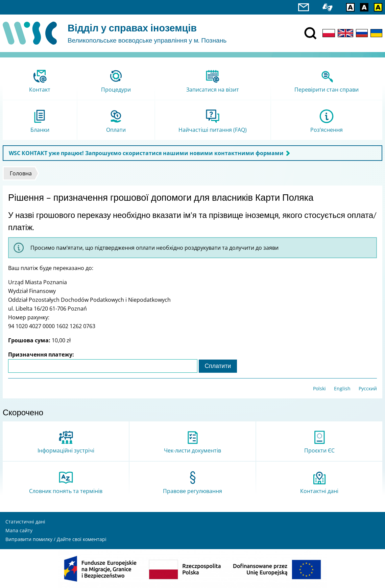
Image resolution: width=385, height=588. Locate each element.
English (342, 388)
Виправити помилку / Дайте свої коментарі (56, 539)
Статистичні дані (25, 522)
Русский (368, 388)
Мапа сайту (19, 530)
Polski (319, 388)
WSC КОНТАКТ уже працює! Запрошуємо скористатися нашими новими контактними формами (146, 153)
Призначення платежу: (41, 354)
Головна (21, 173)
